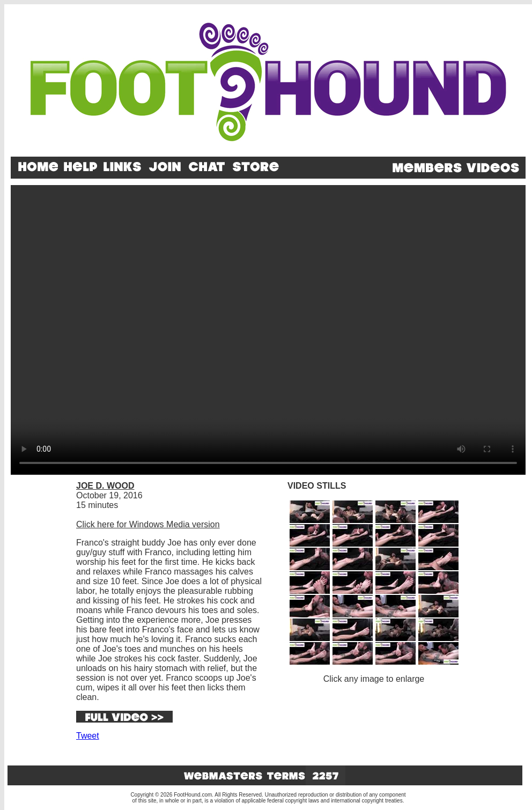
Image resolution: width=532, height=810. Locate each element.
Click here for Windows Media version (148, 524)
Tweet (88, 736)
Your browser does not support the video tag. (268, 330)
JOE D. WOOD (105, 486)
